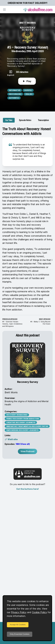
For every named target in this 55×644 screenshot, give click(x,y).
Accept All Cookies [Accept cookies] (18, 625)
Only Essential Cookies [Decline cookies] (20, 634)
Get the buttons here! (27, 489)
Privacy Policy (19, 612)
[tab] (9, 120)
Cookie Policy (39, 612)
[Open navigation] (4, 10)
